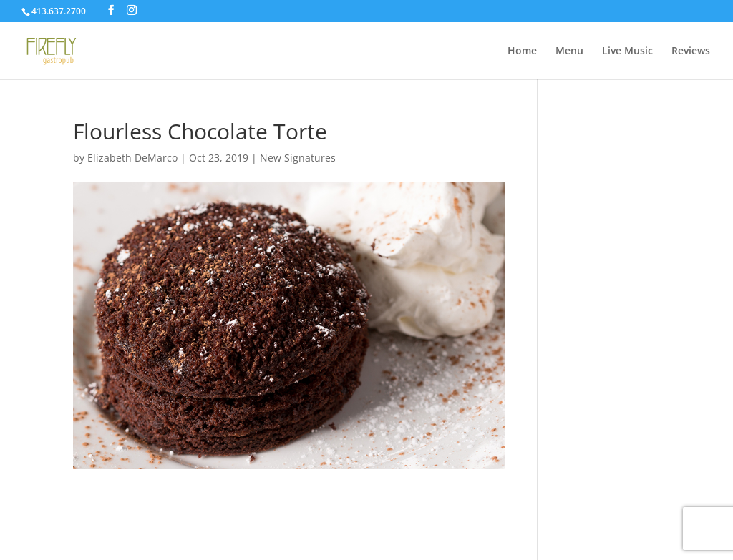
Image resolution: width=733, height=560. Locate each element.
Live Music (627, 51)
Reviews (691, 51)
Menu (569, 51)
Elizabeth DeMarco (132, 158)
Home (522, 51)
